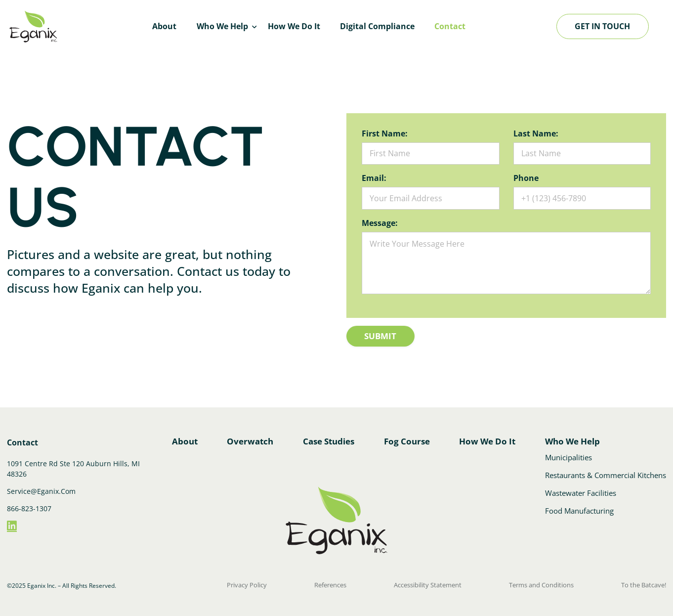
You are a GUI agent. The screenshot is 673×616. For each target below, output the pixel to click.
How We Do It (488, 438)
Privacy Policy (245, 581)
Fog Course (408, 438)
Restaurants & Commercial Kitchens (607, 474)
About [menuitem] (164, 26)
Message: (380, 219)
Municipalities (570, 457)
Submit (385, 328)
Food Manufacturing (581, 509)
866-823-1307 (29, 505)
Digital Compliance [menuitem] (377, 26)
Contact (22, 439)
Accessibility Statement (429, 581)
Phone (526, 176)
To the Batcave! (645, 581)
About (184, 438)
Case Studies (329, 438)
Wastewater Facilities (582, 492)
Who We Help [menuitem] (222, 26)
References (330, 581)
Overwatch (250, 438)
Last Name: (536, 134)
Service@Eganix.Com (41, 487)
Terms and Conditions (542, 581)
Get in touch (602, 26)
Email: (374, 176)
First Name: (385, 134)
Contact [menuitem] (450, 26)
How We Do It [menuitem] (294, 26)
